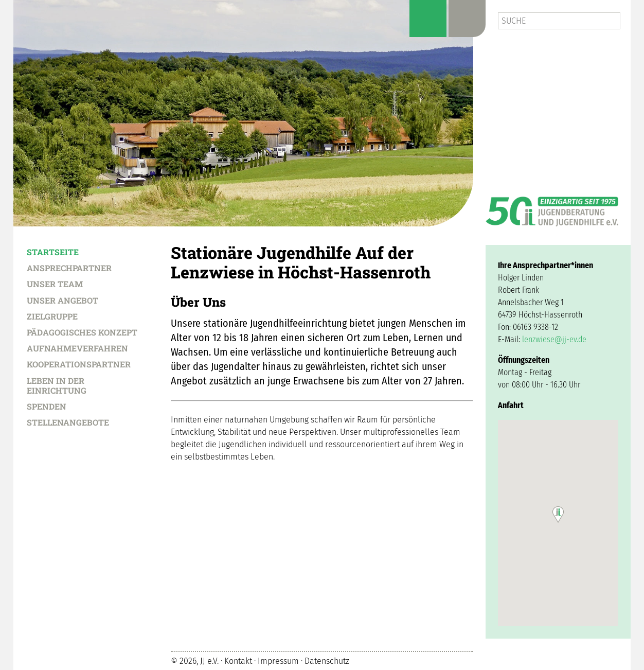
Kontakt (238, 661)
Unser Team (55, 284)
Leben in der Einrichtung (57, 385)
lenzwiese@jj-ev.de (554, 339)
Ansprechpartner (69, 268)
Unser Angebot (62, 300)
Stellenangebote (68, 422)
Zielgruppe (52, 316)
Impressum (278, 661)
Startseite (53, 252)
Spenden (47, 406)
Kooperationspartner (79, 364)
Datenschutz (327, 661)
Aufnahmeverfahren (77, 348)
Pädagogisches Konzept (82, 332)
